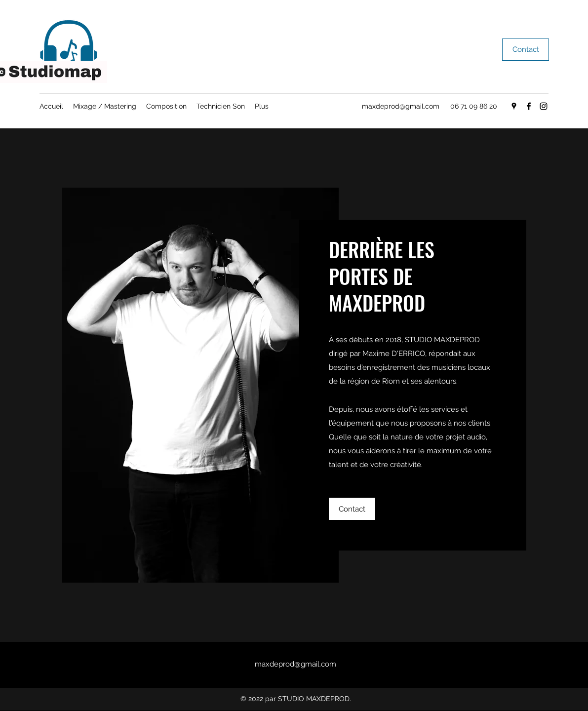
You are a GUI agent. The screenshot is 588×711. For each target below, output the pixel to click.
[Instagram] (544, 106)
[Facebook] (529, 106)
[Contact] (526, 50)
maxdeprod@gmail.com (401, 106)
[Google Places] (514, 106)
